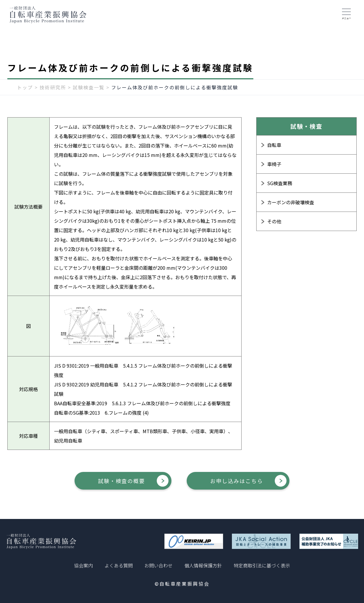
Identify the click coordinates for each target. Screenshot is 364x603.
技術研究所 (53, 87)
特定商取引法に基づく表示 (262, 565)
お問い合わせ (159, 565)
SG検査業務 (280, 183)
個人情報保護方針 (203, 565)
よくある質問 (119, 565)
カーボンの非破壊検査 (291, 202)
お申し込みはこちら (237, 481)
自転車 (274, 145)
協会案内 (83, 565)
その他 (274, 221)
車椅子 (274, 164)
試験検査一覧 (89, 87)
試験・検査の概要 (122, 481)
